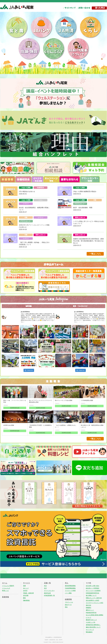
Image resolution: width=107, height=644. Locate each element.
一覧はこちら (95, 254)
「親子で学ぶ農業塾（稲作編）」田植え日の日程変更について (34, 243)
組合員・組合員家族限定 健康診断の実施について (34, 209)
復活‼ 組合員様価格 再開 (83, 208)
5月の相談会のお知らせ (27, 191)
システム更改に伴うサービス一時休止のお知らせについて (88, 222)
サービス (26, 583)
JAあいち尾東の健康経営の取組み (85, 191)
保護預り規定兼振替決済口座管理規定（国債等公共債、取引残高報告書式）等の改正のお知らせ (88, 241)
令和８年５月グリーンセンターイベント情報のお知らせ (34, 226)
